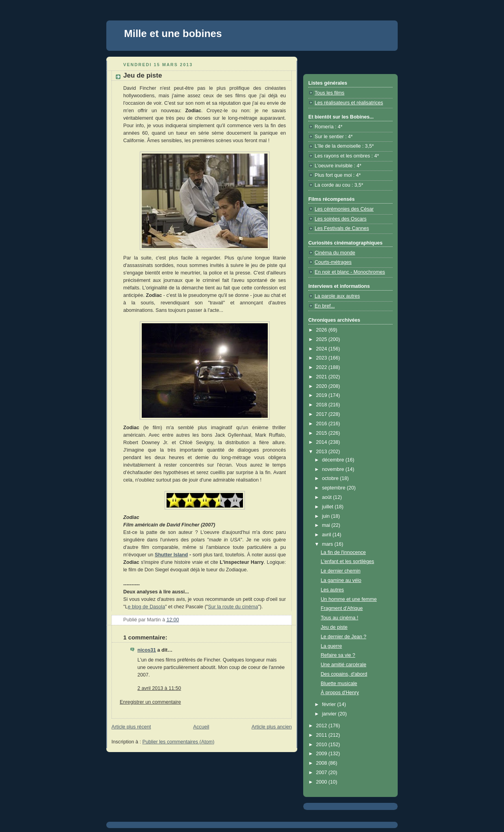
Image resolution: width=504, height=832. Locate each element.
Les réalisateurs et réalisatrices (349, 103)
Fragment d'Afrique (342, 608)
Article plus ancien (272, 727)
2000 (322, 782)
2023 (322, 358)
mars (328, 544)
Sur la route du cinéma (233, 607)
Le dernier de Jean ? (344, 637)
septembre (334, 488)
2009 (322, 754)
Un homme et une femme (349, 599)
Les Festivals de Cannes (342, 228)
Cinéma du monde (335, 253)
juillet (328, 507)
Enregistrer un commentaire (150, 702)
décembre (334, 460)
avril (327, 535)
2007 (322, 773)
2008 (322, 763)
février (330, 704)
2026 (322, 330)
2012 (322, 726)
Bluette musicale (339, 684)
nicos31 (147, 650)
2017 (322, 414)
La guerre (332, 646)
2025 (322, 339)
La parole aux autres (337, 296)
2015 (322, 433)
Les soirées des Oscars (341, 219)
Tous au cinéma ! (340, 618)
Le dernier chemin (341, 571)
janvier (330, 714)
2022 (322, 367)
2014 (322, 442)
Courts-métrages (333, 262)
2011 (322, 735)
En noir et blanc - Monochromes (350, 272)
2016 (322, 424)
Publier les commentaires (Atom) (179, 742)
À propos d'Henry (340, 693)
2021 (322, 377)
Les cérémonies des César (344, 209)
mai (327, 525)
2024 (322, 349)
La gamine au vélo (341, 580)
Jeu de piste (334, 627)
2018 (322, 405)
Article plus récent (131, 727)
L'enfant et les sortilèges (348, 561)
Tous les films (330, 93)
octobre (331, 478)
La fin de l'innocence (344, 552)
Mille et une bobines (173, 33)
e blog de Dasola (147, 607)
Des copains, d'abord (344, 674)
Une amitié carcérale (344, 665)
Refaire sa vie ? (338, 655)
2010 (322, 745)
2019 (322, 395)
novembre (334, 469)
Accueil (201, 727)
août (328, 497)
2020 (322, 386)
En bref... (325, 306)
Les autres (333, 590)
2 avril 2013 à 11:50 (159, 688)
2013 (322, 452)
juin (327, 516)
